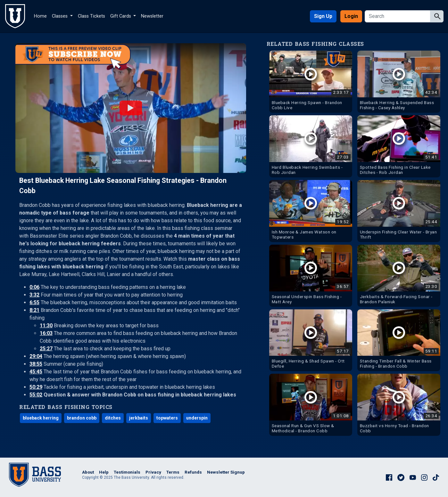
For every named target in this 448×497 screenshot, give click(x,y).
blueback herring (41, 418)
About (88, 472)
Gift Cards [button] (121, 16)
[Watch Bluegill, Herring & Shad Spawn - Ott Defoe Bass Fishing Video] (311, 340)
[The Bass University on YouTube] (413, 477)
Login (351, 16)
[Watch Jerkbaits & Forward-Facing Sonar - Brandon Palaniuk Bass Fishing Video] (399, 276)
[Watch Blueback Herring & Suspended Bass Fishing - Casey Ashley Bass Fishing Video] (399, 82)
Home (40, 16)
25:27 (46, 349)
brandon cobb (82, 418)
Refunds (193, 472)
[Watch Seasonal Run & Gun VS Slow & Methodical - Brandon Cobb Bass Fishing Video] (311, 405)
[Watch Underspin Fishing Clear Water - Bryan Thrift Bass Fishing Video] (399, 211)
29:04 (36, 356)
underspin (197, 418)
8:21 (34, 310)
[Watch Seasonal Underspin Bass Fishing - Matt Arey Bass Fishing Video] (311, 276)
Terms (173, 472)
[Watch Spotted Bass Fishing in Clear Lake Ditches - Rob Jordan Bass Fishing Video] (399, 146)
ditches (113, 418)
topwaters (167, 418)
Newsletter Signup (226, 472)
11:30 (46, 326)
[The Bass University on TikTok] (436, 477)
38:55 (36, 364)
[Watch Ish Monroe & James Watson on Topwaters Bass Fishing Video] (311, 211)
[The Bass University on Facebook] (389, 477)
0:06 (34, 287)
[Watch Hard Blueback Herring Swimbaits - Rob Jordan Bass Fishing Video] (311, 146)
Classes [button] (60, 16)
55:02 (36, 395)
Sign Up (323, 16)
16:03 (46, 333)
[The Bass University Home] (15, 16)
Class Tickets (91, 16)
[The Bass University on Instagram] (424, 477)
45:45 (36, 372)
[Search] (398, 16)
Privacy (153, 472)
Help (104, 472)
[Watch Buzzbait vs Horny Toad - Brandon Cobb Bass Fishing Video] (399, 405)
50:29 (36, 387)
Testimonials (127, 472)
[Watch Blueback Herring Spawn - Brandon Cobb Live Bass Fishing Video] (311, 82)
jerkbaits (139, 418)
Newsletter (152, 16)
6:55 (34, 302)
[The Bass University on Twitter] (401, 477)
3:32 (34, 295)
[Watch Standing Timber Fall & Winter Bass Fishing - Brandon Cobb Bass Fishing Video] (399, 340)
